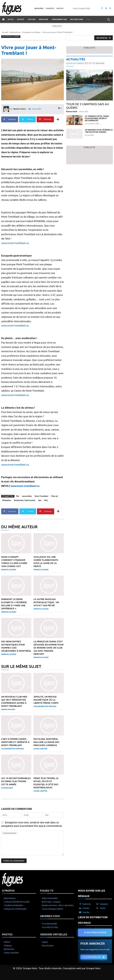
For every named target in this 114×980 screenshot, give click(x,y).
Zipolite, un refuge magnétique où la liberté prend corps (46, 700)
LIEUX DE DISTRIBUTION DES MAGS (93, 920)
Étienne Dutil (72, 112)
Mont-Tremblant (41, 496)
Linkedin (86, 908)
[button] (108, 19)
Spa (40, 500)
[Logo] (18, 8)
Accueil (5, 32)
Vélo (46, 500)
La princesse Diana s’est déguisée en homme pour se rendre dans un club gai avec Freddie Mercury (49, 648)
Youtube (86, 912)
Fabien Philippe (8, 709)
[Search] (104, 38)
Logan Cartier (40, 749)
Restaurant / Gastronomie (25, 500)
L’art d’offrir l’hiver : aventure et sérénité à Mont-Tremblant (15, 742)
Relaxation (7, 500)
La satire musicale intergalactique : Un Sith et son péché (46, 602)
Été (18, 496)
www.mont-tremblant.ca (15, 243)
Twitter (103, 908)
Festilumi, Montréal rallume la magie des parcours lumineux (46, 742)
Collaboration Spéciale (45, 706)
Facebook (87, 904)
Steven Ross (7, 788)
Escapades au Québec (31, 32)
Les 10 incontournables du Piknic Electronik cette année (16, 781)
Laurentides (27, 496)
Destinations (15, 32)
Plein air (55, 496)
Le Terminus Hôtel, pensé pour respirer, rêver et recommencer (97, 118)
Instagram (104, 904)
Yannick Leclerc (20, 109)
